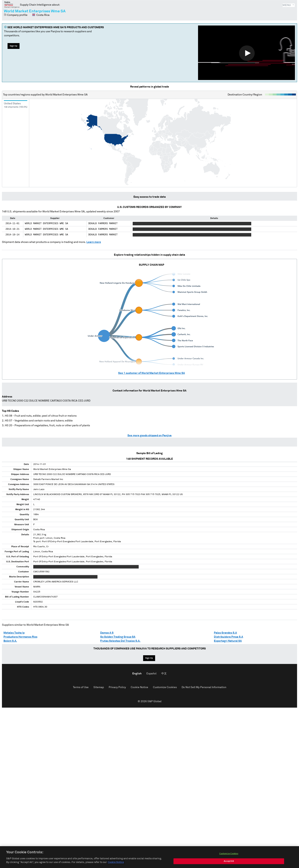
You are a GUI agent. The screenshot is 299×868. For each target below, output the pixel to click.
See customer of (152, 373)
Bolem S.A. (10, 641)
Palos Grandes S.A (225, 633)
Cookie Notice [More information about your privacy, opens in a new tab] (116, 866)
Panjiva (12, 5)
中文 (164, 674)
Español (151, 674)
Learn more (94, 242)
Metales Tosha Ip (14, 633)
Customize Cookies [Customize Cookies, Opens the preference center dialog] (229, 857)
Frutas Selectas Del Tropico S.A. (120, 641)
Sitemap (99, 687)
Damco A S (107, 633)
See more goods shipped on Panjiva (149, 436)
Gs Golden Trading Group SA (118, 637)
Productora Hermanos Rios (20, 637)
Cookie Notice (139, 687)
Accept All (229, 865)
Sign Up (14, 46)
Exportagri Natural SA (228, 641)
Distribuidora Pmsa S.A (229, 637)
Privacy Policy (117, 687)
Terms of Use (81, 687)
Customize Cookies (165, 687)
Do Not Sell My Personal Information (204, 687)
